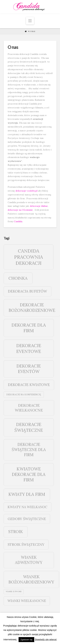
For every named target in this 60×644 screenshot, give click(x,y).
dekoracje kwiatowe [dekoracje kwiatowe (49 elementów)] (29, 385)
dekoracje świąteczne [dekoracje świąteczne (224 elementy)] (29, 427)
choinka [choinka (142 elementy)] (18, 278)
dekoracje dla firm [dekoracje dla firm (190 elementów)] (29, 328)
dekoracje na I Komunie (20, 210)
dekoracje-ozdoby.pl (26, 191)
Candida (18, 221)
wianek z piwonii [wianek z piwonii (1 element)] (14, 591)
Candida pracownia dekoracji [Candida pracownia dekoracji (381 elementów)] (28, 257)
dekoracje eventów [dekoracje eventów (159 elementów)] (29, 369)
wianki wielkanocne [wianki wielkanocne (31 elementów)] (27, 601)
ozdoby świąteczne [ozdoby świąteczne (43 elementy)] (27, 519)
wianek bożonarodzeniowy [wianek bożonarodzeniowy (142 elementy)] (31, 579)
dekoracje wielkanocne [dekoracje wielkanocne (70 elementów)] (29, 408)
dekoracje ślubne (39, 206)
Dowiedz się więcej (46, 639)
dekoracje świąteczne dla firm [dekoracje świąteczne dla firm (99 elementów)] (29, 450)
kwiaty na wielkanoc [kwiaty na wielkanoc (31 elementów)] (27, 507)
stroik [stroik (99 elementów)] (16, 532)
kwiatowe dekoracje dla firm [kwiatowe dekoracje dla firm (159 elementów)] (29, 474)
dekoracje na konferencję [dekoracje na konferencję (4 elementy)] (24, 394)
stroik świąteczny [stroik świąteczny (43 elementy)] (26, 544)
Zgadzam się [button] (26, 640)
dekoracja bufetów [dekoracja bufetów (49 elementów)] (27, 291)
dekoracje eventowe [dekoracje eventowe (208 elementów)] (29, 348)
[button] (30, 21)
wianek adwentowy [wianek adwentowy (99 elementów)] (29, 560)
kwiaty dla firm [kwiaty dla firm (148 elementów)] (27, 494)
